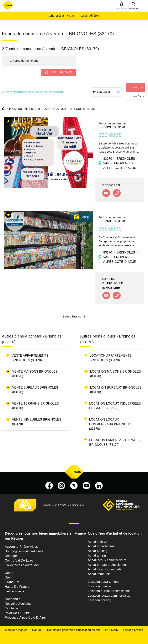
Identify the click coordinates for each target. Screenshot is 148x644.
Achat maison (98, 542)
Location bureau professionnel (109, 591)
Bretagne (11, 556)
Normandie (13, 599)
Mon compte (122, 8)
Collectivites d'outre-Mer (22, 565)
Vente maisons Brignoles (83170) (35, 374)
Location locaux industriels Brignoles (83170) (115, 406)
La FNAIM (112, 630)
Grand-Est (12, 582)
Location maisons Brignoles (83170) (116, 374)
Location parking (100, 600)
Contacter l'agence (106, 193)
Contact (37, 630)
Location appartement (103, 582)
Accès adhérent (90, 16)
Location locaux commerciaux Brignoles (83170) (111, 424)
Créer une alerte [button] (61, 72)
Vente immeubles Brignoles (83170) (37, 422)
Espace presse (133, 630)
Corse (9, 573)
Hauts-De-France (17, 587)
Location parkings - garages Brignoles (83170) (115, 442)
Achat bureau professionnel (107, 565)
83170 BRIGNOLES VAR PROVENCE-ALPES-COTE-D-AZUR (120, 163)
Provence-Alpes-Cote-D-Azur (25, 618)
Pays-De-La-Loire (17, 613)
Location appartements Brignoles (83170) (111, 358)
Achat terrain (97, 555)
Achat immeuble (99, 574)
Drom (9, 577)
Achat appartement (101, 546)
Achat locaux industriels (105, 569)
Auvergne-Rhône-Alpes (21, 547)
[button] (39, 61)
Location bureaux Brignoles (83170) (116, 390)
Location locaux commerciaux (109, 596)
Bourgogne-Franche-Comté (24, 551)
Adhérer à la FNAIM (61, 16)
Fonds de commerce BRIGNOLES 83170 (112, 125)
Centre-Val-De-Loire (19, 560)
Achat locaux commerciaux (107, 560)
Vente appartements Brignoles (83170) (30, 358)
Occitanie (11, 608)
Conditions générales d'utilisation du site (74, 630)
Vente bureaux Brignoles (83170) (35, 390)
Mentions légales (16, 630)
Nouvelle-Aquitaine (18, 604)
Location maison (99, 586)
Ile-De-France (15, 591)
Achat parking (98, 551)
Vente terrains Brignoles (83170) (35, 406)
